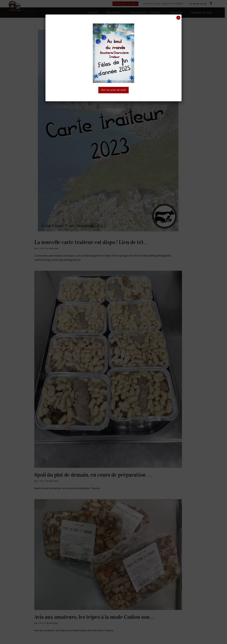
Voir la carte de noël (114, 90)
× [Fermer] (178, 18)
